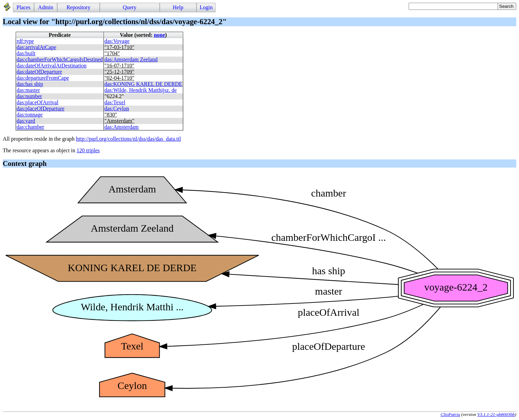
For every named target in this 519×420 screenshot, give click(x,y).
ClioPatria (450, 414)
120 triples (88, 150)
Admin (46, 7)
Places (24, 7)
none (160, 35)
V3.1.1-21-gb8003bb (496, 414)
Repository (78, 7)
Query (130, 7)
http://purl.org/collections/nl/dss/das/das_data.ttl (128, 139)
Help (178, 7)
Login (206, 7)
